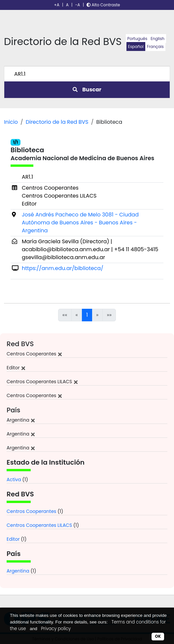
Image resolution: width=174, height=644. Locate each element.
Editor (13, 539)
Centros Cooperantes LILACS (39, 525)
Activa (14, 480)
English (157, 39)
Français (155, 46)
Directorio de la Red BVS (57, 122)
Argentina (18, 571)
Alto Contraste (103, 5)
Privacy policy (56, 629)
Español (136, 46)
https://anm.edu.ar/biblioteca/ (63, 268)
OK (158, 636)
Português (138, 39)
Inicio (11, 122)
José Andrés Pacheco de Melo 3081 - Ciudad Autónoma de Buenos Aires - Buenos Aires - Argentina (80, 223)
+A (57, 5)
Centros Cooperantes (31, 511)
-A (78, 5)
